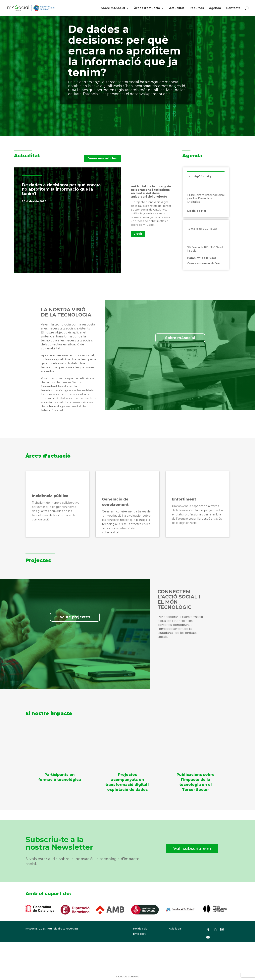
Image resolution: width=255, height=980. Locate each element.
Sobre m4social (180, 338)
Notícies (83, 201)
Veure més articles (102, 158)
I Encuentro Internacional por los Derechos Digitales (206, 198)
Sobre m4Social (113, 8)
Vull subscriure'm (192, 848)
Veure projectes (75, 617)
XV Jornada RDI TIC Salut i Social (205, 249)
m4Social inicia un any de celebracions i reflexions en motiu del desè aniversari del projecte (151, 191)
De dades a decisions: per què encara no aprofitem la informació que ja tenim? (124, 51)
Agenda (215, 8)
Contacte (233, 8)
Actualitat (177, 8)
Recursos (197, 8)
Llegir (138, 234)
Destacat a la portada (61, 201)
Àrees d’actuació (147, 8)
